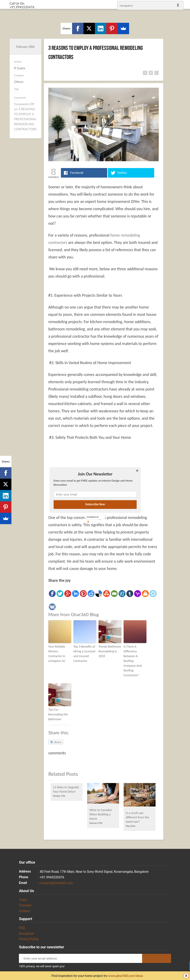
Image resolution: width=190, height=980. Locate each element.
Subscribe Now (95, 504)
